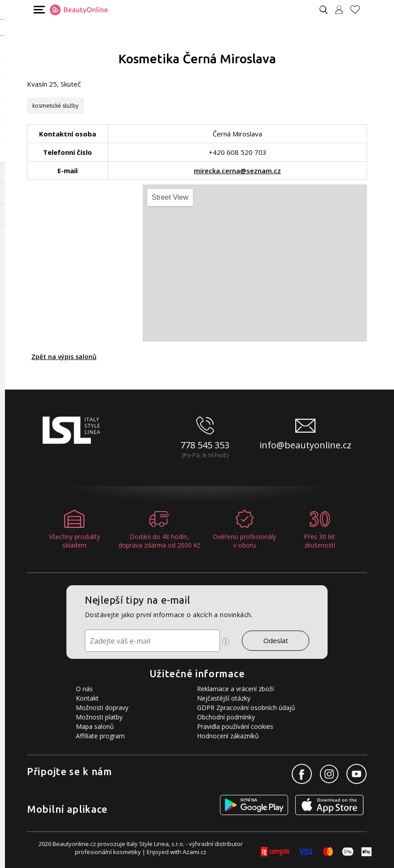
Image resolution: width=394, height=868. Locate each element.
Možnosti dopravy (102, 708)
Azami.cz (195, 852)
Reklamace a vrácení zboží (235, 689)
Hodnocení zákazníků (228, 736)
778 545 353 (205, 445)
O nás (84, 689)
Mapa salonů (95, 726)
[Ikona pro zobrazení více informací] (226, 641)
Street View (170, 197)
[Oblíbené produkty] (359, 10)
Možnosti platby (99, 717)
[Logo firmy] (79, 10)
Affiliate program (100, 736)
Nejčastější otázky (224, 698)
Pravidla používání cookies (235, 726)
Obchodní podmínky (226, 717)
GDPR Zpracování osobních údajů (246, 708)
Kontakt (87, 698)
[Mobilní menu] (38, 9)
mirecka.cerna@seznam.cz (237, 171)
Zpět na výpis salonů (64, 357)
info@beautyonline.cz (305, 445)
